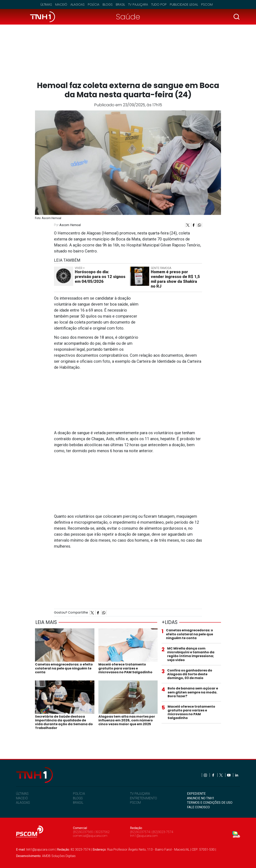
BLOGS (78, 798)
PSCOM (135, 803)
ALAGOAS (23, 803)
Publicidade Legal (184, 4)
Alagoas (77, 4)
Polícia (94, 4)
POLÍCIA (79, 794)
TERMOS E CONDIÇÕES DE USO (210, 803)
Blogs (108, 4)
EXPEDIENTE (196, 794)
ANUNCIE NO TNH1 (201, 798)
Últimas (46, 4)
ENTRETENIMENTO (143, 798)
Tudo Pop (159, 4)
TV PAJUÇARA (140, 794)
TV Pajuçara (138, 4)
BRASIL (78, 803)
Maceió (61, 4)
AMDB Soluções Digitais (59, 856)
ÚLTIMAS (22, 794)
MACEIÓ (22, 798)
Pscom (207, 4)
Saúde (128, 17)
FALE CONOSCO (198, 807)
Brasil (120, 4)
